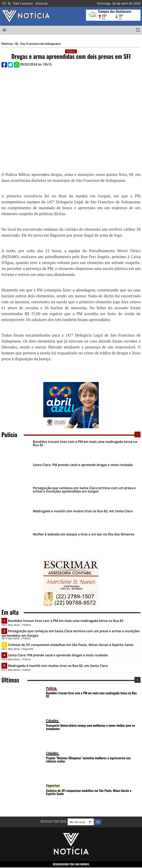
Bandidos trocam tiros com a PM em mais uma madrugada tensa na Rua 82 (85, 443)
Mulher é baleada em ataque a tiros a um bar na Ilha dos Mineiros (84, 534)
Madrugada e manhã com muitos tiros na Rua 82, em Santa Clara (83, 511)
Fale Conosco (23, 3)
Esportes (53, 786)
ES (4, 3)
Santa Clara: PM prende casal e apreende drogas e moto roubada (83, 465)
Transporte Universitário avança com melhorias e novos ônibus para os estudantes (91, 727)
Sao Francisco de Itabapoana (40, 44)
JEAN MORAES (82, 865)
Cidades (52, 721)
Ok (98, 823)
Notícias (7, 44)
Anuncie (42, 3)
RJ (9, 3)
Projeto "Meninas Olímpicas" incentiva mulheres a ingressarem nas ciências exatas (88, 759)
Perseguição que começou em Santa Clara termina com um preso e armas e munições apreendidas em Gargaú (84, 490)
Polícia (51, 688)
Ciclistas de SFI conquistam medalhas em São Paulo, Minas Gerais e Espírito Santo (71, 645)
